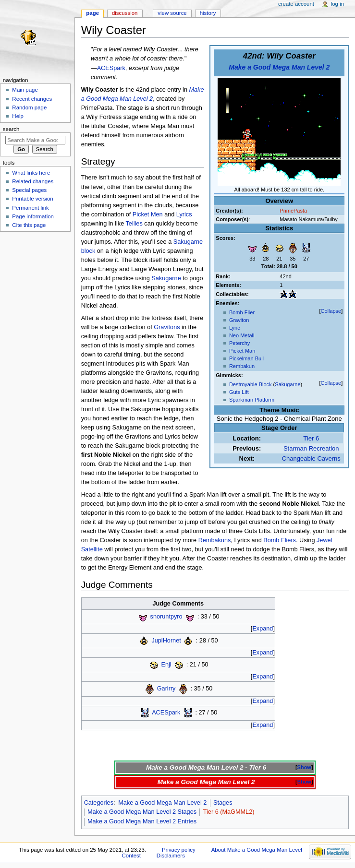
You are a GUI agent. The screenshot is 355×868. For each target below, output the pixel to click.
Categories (99, 803)
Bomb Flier (242, 312)
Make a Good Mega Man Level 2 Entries (142, 821)
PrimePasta (293, 211)
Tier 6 (311, 438)
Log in (337, 4)
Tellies (134, 224)
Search (11, 129)
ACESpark (111, 68)
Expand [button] (263, 629)
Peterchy (239, 343)
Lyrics (184, 214)
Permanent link (30, 208)
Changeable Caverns (311, 458)
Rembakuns (215, 540)
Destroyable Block (251, 384)
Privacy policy (179, 850)
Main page (25, 90)
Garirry (166, 689)
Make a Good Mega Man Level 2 (279, 67)
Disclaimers (171, 856)
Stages (223, 803)
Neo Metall (242, 335)
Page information (33, 216)
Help (18, 116)
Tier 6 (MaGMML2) (229, 812)
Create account (296, 4)
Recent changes (32, 99)
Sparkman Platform (252, 400)
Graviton (239, 320)
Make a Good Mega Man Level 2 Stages (142, 812)
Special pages (29, 190)
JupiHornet (166, 641)
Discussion (125, 13)
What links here (31, 173)
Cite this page (29, 225)
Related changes (33, 181)
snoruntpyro (166, 617)
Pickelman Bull (246, 358)
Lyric (235, 328)
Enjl (166, 665)
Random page (29, 107)
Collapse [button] (331, 311)
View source (172, 13)
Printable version (32, 199)
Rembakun (242, 366)
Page (92, 13)
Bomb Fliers (280, 540)
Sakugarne (288, 384)
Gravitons (167, 327)
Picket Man (242, 351)
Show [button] (304, 767)
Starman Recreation (311, 448)
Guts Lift (239, 392)
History (208, 13)
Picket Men (148, 214)
